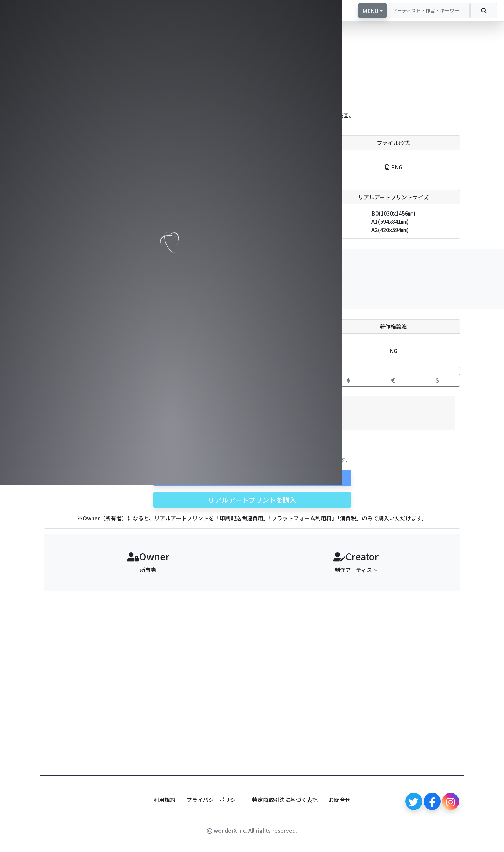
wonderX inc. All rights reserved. (252, 830)
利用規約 (164, 800)
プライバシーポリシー (214, 800)
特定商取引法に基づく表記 (285, 800)
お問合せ (340, 800)
